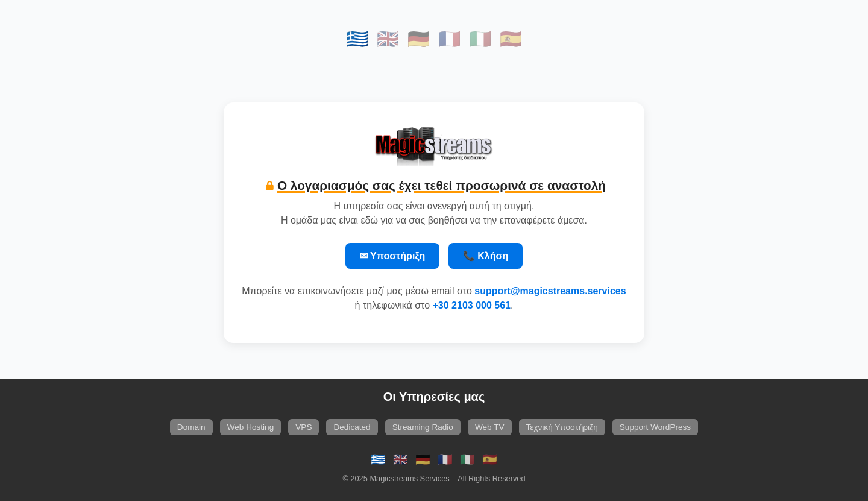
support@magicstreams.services (550, 291)
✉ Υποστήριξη (393, 256)
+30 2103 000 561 (472, 305)
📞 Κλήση (486, 256)
